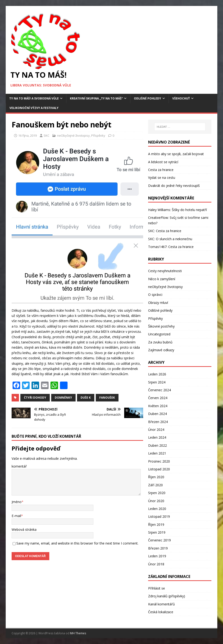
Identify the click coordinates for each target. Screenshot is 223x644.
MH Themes (78, 633)
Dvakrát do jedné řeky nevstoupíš (174, 186)
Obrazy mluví (158, 303)
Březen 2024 (158, 422)
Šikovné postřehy (161, 326)
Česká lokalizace (161, 612)
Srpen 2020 (157, 493)
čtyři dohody (35, 398)
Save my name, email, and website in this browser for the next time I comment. (77, 543)
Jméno (17, 502)
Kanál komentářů (162, 604)
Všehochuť (181, 98)
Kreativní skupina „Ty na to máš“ (96, 98)
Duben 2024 (157, 414)
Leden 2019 (157, 556)
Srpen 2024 (157, 382)
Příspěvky (98, 135)
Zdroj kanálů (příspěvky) (167, 596)
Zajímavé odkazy (161, 350)
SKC (46, 135)
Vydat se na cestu (162, 178)
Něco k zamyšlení (162, 279)
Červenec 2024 (159, 390)
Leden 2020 (157, 509)
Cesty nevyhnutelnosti (165, 271)
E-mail (16, 516)
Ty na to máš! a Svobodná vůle (34, 98)
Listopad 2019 (159, 516)
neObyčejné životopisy (73, 135)
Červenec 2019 (159, 540)
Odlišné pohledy (148, 98)
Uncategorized (159, 334)
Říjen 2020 (156, 477)
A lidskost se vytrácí (163, 162)
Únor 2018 (156, 564)
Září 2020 (155, 485)
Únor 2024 (156, 430)
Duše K (86, 398)
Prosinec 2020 (159, 461)
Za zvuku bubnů (160, 342)
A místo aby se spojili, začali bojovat (176, 154)
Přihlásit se (157, 588)
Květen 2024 (158, 406)
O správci (155, 295)
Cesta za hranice (161, 170)
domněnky (63, 398)
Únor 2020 (156, 501)
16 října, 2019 (27, 135)
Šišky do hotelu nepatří (189, 210)
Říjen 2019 (156, 525)
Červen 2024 (158, 398)
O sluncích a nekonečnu (174, 239)
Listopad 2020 (159, 469)
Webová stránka (24, 529)
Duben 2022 (157, 445)
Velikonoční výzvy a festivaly (34, 108)
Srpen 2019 (157, 532)
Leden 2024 (157, 437)
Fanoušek (107, 398)
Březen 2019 (158, 548)
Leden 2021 (157, 453)
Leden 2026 (157, 374)
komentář (19, 466)
